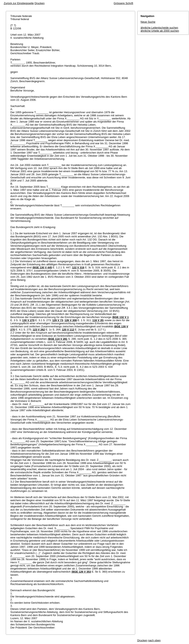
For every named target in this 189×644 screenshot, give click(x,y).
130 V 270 (28, 320)
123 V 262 (39, 330)
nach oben (154, 640)
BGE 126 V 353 (81, 572)
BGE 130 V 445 (43, 267)
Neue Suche (148, 22)
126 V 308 (71, 320)
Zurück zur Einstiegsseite (19, 3)
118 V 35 (98, 320)
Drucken (40, 3)
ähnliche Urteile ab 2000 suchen (160, 31)
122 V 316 (78, 267)
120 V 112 (68, 330)
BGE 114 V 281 (58, 339)
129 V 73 (58, 320)
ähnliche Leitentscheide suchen (159, 28)
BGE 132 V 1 (121, 317)
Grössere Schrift (123, 3)
